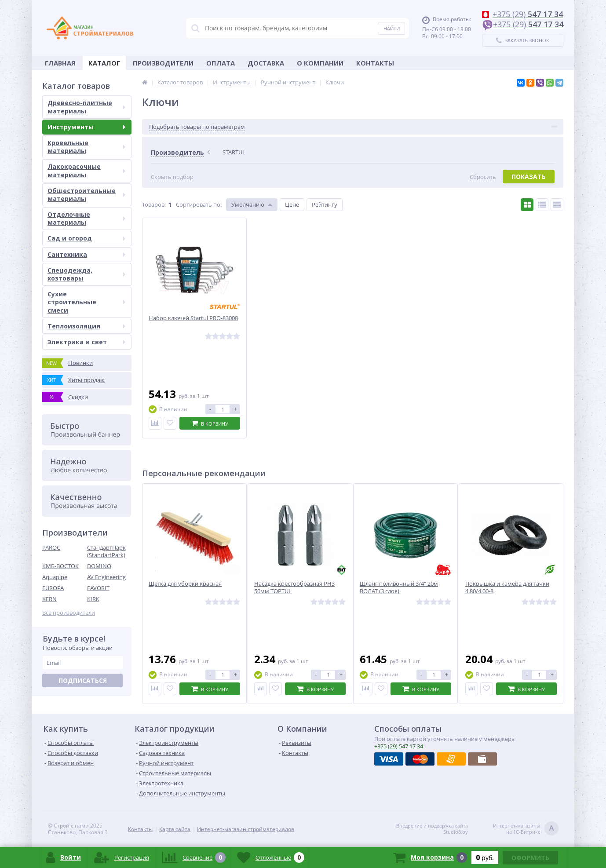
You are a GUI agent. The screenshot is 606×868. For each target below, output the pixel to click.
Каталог (104, 63)
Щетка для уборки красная (185, 584)
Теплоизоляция (86, 326)
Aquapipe (55, 577)
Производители (163, 63)
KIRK (93, 599)
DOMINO (99, 566)
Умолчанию (248, 204)
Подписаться (83, 680)
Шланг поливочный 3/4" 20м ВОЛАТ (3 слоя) (399, 587)
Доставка (266, 63)
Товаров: (154, 204)
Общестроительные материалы (86, 195)
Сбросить (483, 177)
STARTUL (234, 152)
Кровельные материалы (86, 147)
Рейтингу (325, 204)
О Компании (320, 63)
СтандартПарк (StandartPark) (106, 551)
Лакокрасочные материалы (86, 170)
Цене (292, 204)
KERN (49, 599)
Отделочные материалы (86, 218)
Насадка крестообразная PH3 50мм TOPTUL (294, 587)
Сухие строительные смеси (86, 302)
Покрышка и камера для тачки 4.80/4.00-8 (507, 587)
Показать (529, 177)
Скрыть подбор (172, 177)
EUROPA (53, 588)
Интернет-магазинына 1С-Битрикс (526, 829)
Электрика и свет (86, 342)
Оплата (221, 63)
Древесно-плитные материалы (86, 107)
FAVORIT (98, 588)
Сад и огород (86, 238)
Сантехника (86, 254)
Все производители (69, 613)
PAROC (51, 547)
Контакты (375, 63)
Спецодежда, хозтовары (86, 274)
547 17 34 (399, 746)
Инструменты (86, 127)
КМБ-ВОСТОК (60, 566)
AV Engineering (106, 577)
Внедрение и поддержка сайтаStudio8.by (432, 829)
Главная (60, 63)
